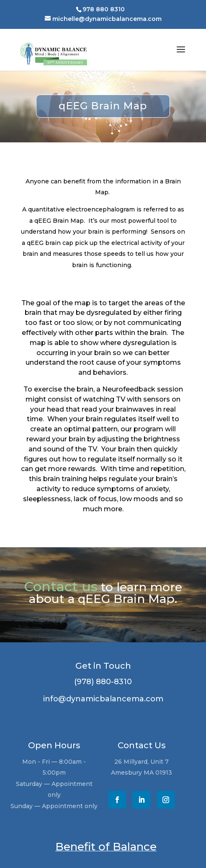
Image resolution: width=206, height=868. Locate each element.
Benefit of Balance (106, 847)
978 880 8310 (104, 9)
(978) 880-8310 (100, 682)
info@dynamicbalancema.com (99, 699)
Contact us (61, 586)
